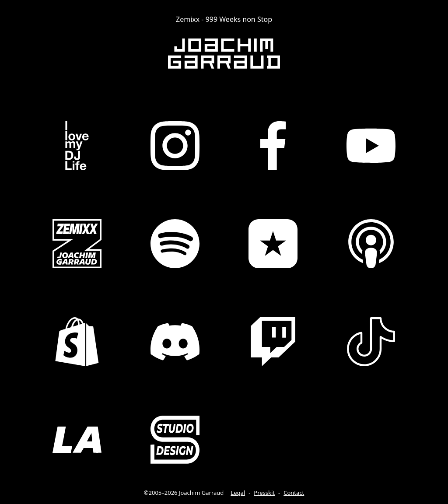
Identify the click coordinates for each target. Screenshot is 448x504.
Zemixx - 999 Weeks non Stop (224, 19)
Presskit (264, 493)
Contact (294, 493)
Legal (238, 493)
